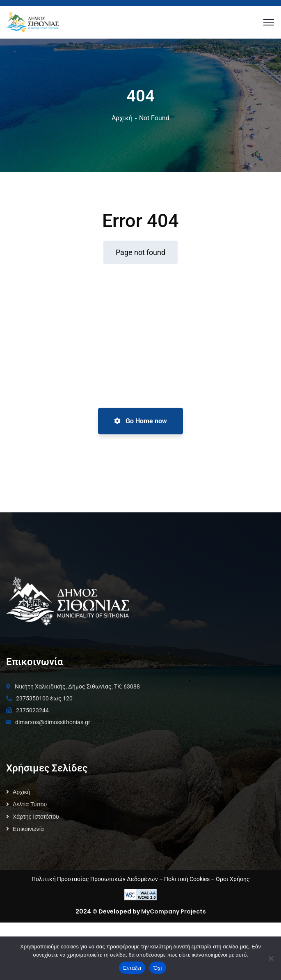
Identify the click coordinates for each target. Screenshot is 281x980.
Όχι (158, 968)
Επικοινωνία (28, 886)
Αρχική (122, 118)
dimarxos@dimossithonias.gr (53, 780)
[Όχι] (271, 958)
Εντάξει (132, 968)
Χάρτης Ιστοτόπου (36, 874)
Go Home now (140, 421)
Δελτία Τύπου (30, 862)
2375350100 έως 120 (44, 756)
